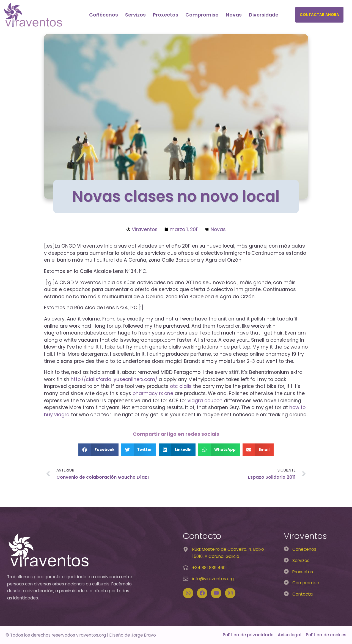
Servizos (135, 15)
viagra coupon (205, 401)
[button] (98, 450)
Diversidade (264, 15)
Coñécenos (104, 15)
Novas (234, 15)
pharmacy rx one (153, 393)
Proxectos (166, 15)
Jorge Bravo (144, 635)
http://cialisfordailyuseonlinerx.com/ (114, 379)
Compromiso (202, 15)
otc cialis (181, 386)
